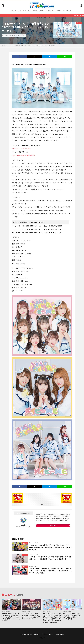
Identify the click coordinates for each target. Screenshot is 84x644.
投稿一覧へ (53, 525)
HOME (5, 46)
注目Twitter (43, 11)
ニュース (14, 11)
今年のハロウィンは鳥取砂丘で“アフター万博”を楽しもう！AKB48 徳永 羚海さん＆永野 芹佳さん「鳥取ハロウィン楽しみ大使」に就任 (50, 547)
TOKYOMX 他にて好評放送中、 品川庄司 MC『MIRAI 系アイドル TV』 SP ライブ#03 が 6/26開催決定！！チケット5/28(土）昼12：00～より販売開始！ (50, 571)
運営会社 (36, 634)
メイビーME (22, 35)
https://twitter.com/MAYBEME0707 (24, 155)
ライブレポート (22, 11)
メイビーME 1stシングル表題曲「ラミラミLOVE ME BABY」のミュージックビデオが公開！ (36, 46)
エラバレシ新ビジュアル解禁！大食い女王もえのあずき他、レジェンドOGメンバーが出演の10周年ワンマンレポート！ (31, 616)
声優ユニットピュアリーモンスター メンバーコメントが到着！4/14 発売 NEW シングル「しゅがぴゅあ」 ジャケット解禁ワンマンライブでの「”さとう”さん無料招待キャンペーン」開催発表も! (52, 618)
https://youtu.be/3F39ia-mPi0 (21, 149)
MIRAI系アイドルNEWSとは (63, 11)
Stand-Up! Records (26, 634)
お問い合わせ (60, 634)
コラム (30, 11)
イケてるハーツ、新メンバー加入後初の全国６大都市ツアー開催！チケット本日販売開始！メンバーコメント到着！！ (50, 558)
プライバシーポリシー (47, 634)
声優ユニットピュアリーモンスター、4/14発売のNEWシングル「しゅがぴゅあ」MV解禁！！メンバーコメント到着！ (73, 616)
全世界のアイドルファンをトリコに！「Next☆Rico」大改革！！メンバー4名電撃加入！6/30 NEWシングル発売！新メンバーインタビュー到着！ (11, 617)
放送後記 (36, 11)
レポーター (51, 11)
